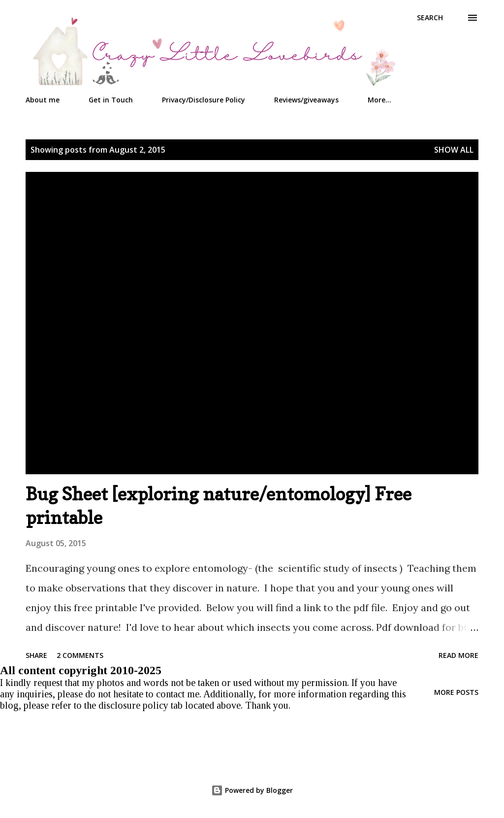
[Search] (430, 18)
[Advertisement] (239, 733)
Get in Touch (111, 100)
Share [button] (36, 655)
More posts (456, 692)
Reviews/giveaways (306, 100)
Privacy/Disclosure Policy (204, 100)
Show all (454, 150)
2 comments (80, 655)
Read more (458, 655)
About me (43, 100)
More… (379, 100)
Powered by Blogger (252, 790)
